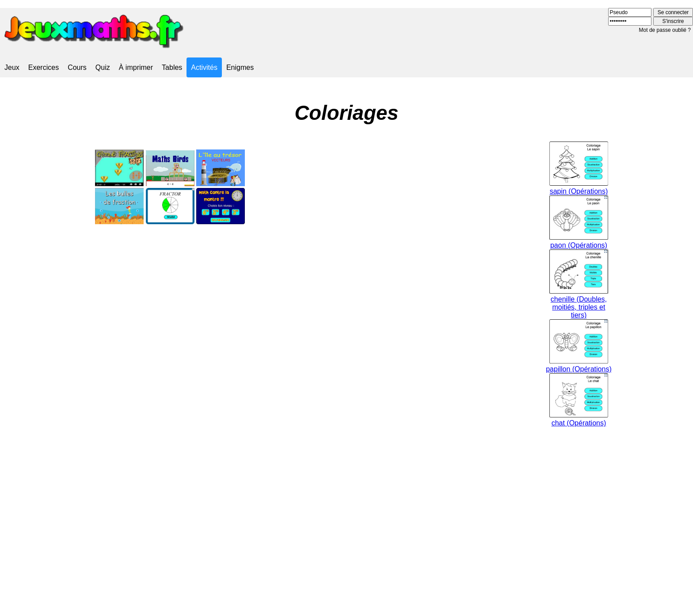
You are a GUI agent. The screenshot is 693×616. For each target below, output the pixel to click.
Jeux (12, 67)
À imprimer (136, 67)
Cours (77, 67)
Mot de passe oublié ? (665, 30)
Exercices (44, 67)
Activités (204, 67)
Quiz (103, 67)
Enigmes (240, 67)
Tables (172, 67)
